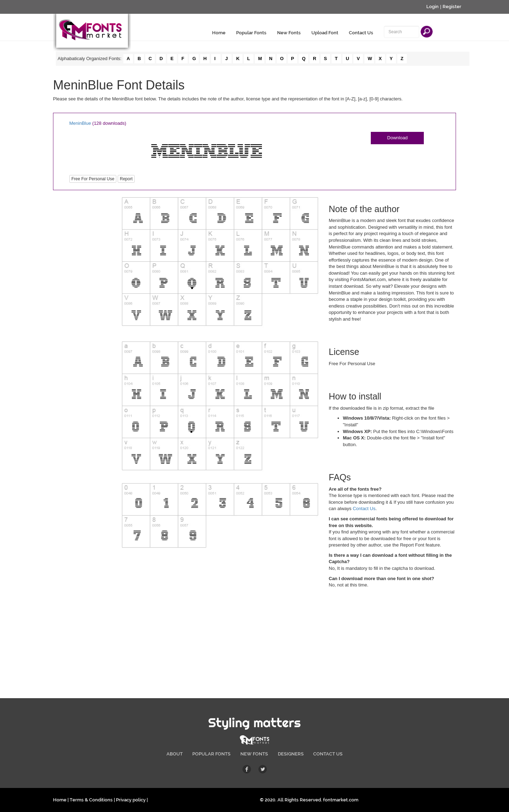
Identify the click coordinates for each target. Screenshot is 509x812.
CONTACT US (328, 754)
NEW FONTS (254, 754)
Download (397, 138)
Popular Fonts (251, 33)
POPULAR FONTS (211, 754)
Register (452, 7)
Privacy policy (131, 800)
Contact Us (361, 33)
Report (126, 179)
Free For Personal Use (93, 179)
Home (219, 33)
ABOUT (175, 754)
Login (432, 7)
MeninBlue (80, 123)
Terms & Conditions (91, 800)
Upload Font (325, 33)
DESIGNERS (291, 754)
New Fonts (289, 33)
